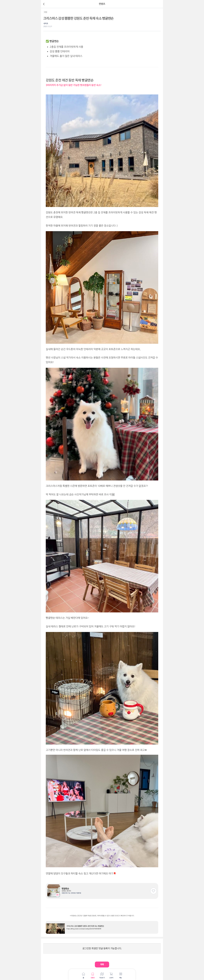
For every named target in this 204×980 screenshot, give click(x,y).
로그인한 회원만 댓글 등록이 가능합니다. (102, 948)
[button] (102, 964)
